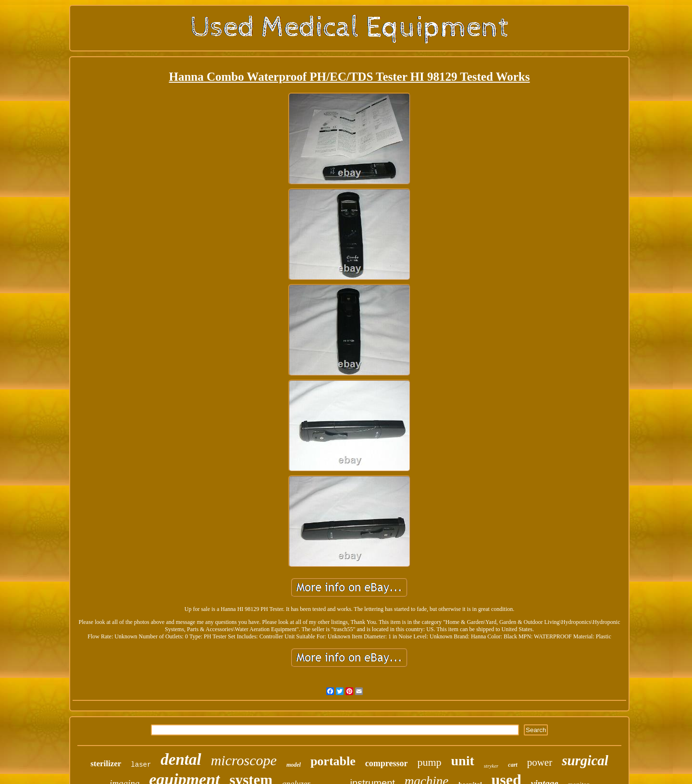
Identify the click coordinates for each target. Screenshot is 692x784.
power (540, 762)
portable (333, 761)
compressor (387, 763)
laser (141, 765)
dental (181, 759)
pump (429, 762)
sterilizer (106, 764)
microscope (244, 760)
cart (513, 765)
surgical (585, 760)
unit (463, 761)
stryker (491, 766)
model (294, 765)
